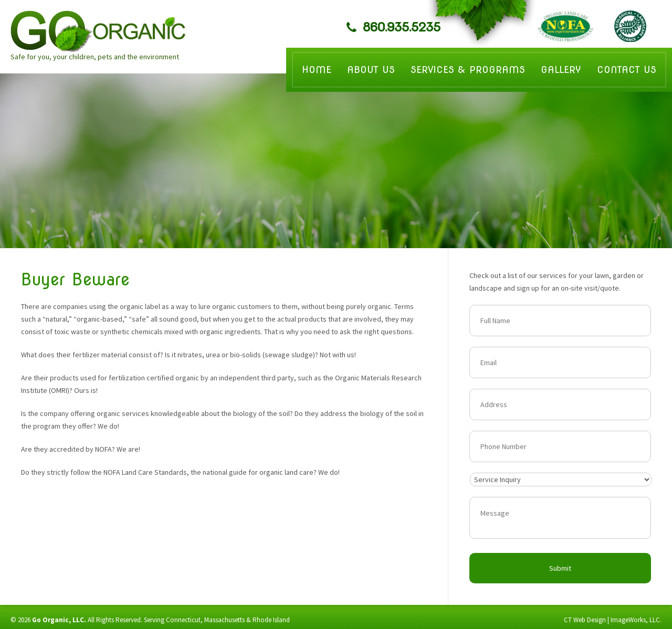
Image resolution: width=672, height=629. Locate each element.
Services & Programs (468, 70)
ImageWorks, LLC (635, 620)
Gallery (561, 70)
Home (317, 70)
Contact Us (627, 70)
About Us (371, 70)
